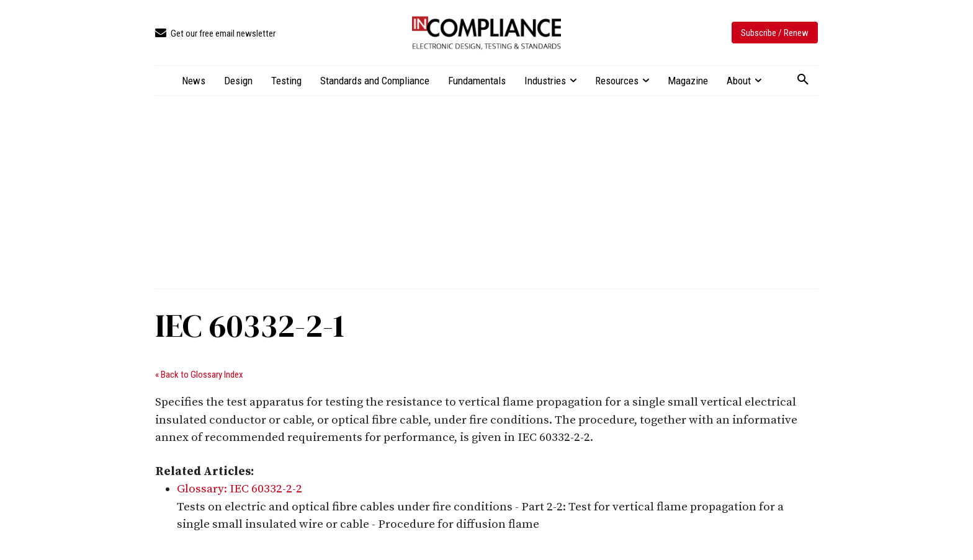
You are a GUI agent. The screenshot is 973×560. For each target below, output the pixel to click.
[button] (803, 80)
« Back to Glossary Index (199, 375)
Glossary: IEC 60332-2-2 (240, 489)
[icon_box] (215, 34)
